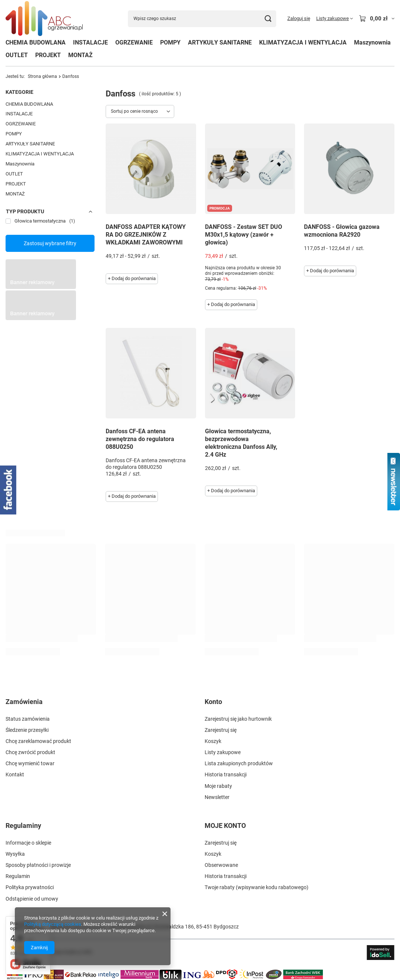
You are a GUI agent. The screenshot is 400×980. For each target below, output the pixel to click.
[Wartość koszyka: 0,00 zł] (377, 19)
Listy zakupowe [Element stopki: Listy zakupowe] (223, 752)
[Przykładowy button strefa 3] (41, 318)
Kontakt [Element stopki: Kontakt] (15, 775)
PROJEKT (48, 55)
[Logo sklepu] (44, 19)
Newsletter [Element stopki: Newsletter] (217, 797)
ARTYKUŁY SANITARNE (220, 42)
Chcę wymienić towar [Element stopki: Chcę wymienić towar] (30, 763)
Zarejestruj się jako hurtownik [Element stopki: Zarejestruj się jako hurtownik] (238, 719)
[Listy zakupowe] (335, 19)
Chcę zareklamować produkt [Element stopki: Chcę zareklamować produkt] (38, 741)
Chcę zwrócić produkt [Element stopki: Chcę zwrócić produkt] (30, 752)
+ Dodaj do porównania (132, 278)
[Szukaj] (268, 19)
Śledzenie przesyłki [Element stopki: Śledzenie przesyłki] (27, 730)
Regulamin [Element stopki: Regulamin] (18, 876)
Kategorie (19, 92)
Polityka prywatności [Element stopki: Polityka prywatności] (30, 887)
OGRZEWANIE (134, 42)
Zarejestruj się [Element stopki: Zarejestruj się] (221, 730)
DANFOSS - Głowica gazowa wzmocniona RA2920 (342, 231)
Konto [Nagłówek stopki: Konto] (213, 702)
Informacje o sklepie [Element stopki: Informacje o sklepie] (28, 843)
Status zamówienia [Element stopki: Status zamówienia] (28, 719)
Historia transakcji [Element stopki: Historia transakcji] (226, 775)
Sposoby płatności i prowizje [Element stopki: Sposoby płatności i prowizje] (38, 865)
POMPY (170, 42)
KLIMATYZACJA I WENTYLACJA (303, 42)
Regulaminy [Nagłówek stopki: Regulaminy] (23, 826)
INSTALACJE (90, 42)
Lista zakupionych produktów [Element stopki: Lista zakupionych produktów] (239, 763)
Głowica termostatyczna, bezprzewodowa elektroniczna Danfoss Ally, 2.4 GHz (241, 443)
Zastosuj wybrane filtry (50, 243)
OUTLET (17, 55)
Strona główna (42, 76)
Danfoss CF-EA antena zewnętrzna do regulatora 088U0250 (140, 439)
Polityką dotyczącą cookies (53, 924)
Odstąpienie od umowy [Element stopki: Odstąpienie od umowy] (32, 899)
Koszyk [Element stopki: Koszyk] (213, 741)
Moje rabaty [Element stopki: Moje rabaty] (218, 786)
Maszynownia (372, 42)
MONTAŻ (80, 55)
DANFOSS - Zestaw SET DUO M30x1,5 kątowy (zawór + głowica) (244, 235)
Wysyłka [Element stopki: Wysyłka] (15, 854)
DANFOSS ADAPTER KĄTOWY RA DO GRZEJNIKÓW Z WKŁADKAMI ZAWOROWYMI (146, 235)
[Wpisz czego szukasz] (202, 19)
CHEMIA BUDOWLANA (36, 42)
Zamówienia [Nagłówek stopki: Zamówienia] (24, 702)
